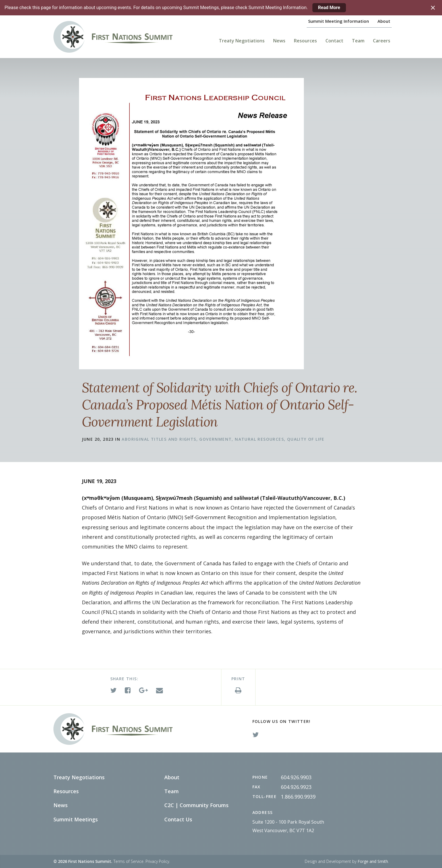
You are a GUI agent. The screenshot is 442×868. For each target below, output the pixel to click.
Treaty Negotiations (242, 41)
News (279, 41)
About (384, 21)
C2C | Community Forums (196, 805)
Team (358, 41)
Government (215, 439)
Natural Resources (259, 439)
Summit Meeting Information (339, 21)
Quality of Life (306, 439)
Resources (305, 41)
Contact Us (178, 819)
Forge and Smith (373, 861)
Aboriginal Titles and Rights (159, 439)
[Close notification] (433, 8)
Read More (329, 8)
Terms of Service (128, 861)
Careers (382, 41)
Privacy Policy (157, 861)
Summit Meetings (76, 819)
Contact (334, 41)
